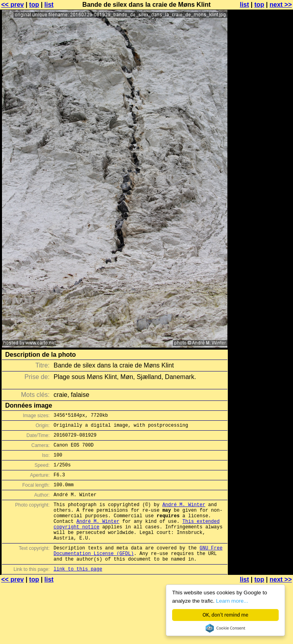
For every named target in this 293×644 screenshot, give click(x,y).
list (49, 5)
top (34, 5)
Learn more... (232, 601)
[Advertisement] (261, 102)
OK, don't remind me (226, 615)
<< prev (13, 5)
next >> (281, 5)
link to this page (78, 593)
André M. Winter (184, 516)
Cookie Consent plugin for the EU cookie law (225, 628)
